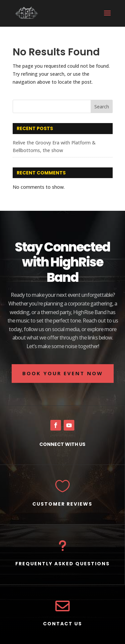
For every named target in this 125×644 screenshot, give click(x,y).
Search (102, 107)
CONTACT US (62, 624)
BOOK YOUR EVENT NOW (63, 373)
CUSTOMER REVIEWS (62, 504)
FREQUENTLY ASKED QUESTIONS (62, 564)
